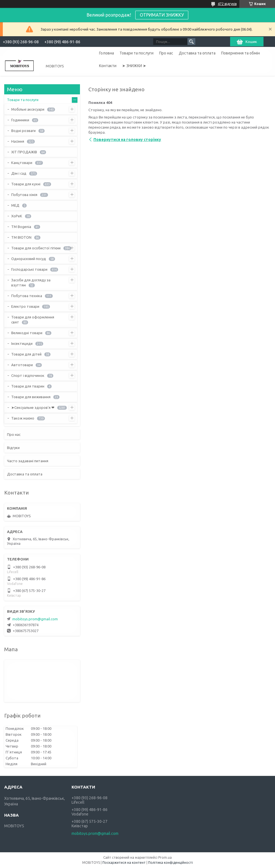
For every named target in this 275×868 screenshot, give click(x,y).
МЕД (15, 205)
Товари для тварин (28, 386)
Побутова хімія (24, 195)
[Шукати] (191, 42)
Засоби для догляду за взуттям (31, 283)
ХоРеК (17, 216)
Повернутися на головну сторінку (127, 140)
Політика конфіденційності (170, 863)
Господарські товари (29, 269)
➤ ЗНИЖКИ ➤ (134, 66)
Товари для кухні (26, 184)
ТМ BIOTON (21, 237)
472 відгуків (227, 4)
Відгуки (13, 448)
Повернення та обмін (240, 53)
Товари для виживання (31, 397)
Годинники (20, 120)
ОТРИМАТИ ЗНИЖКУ (162, 15)
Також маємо (23, 418)
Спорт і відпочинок (28, 375)
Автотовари (22, 365)
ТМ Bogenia (21, 227)
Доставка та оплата (197, 53)
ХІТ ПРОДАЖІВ (24, 152)
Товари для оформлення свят (33, 320)
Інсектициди (22, 343)
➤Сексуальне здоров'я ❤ (33, 407)
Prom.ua (165, 857)
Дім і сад (19, 173)
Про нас (166, 53)
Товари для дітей (26, 354)
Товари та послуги (137, 53)
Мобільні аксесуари (28, 109)
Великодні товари (27, 333)
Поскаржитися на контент (124, 863)
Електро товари (25, 306)
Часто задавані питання (28, 461)
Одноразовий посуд (29, 259)
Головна (106, 53)
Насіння (18, 141)
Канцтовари (22, 163)
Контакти (108, 66)
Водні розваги (23, 131)
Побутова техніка (27, 296)
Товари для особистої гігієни (36, 248)
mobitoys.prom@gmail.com (35, 619)
